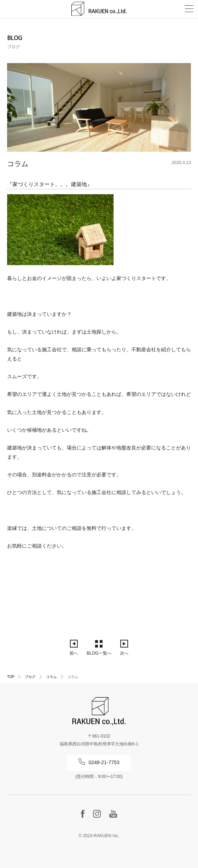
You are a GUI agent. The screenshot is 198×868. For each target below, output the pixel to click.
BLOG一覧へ (99, 653)
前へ (74, 653)
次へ (124, 653)
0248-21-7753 (104, 762)
